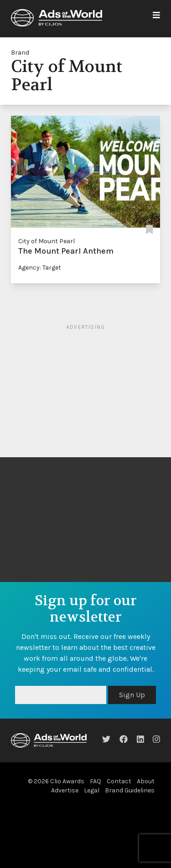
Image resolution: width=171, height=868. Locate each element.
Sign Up (132, 695)
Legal (92, 790)
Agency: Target (40, 268)
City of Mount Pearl (47, 241)
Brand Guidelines (130, 790)
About (146, 781)
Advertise (65, 790)
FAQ (96, 781)
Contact (119, 781)
